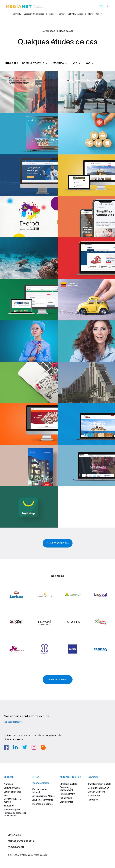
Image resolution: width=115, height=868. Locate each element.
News (91, 14)
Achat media (66, 798)
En (108, 6)
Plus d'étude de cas (58, 543)
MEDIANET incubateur (77, 14)
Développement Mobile (43, 796)
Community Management (66, 789)
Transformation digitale (99, 784)
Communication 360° (98, 788)
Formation (93, 800)
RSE (6, 796)
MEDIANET (17, 14)
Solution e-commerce (42, 800)
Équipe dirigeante (12, 792)
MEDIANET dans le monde (13, 800)
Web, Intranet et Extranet (40, 791)
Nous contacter (13, 722)
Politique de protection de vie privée (15, 814)
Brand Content (67, 802)
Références (51, 14)
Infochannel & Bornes (42, 804)
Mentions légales (12, 810)
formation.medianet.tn (21, 841)
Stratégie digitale (68, 784)
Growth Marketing (97, 792)
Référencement (68, 794)
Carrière (62, 14)
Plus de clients (58, 679)
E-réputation (94, 796)
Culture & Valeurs (12, 788)
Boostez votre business (34, 14)
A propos (8, 784)
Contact (99, 14)
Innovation (9, 806)
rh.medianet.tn (16, 847)
